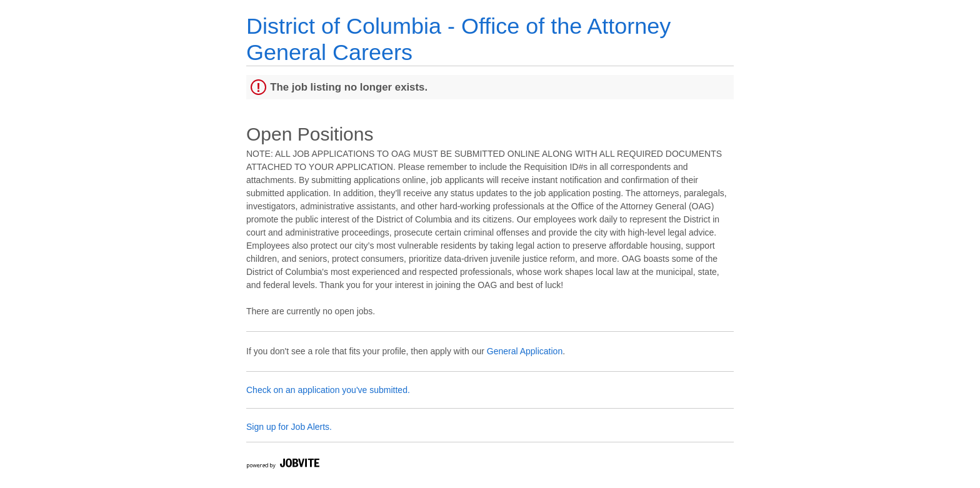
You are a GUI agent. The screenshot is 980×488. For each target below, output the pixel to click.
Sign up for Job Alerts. (289, 427)
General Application (525, 351)
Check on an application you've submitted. (328, 390)
